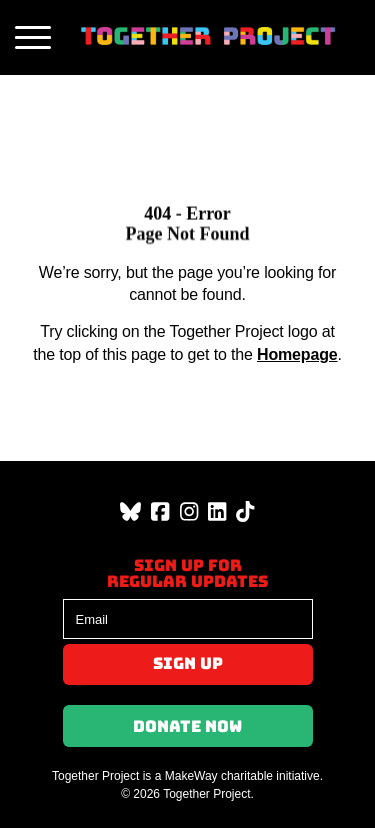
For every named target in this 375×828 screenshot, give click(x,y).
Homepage (297, 354)
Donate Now (187, 726)
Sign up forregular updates (187, 573)
